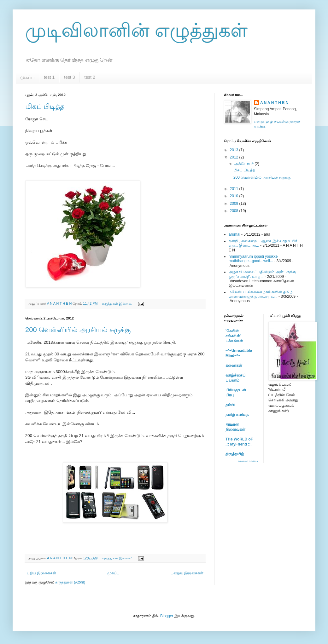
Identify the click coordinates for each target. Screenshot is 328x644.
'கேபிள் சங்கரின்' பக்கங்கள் (234, 336)
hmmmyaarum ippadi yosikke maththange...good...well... (253, 259)
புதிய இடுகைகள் (41, 573)
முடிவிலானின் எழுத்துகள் (136, 30)
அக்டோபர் (244, 164)
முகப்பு (27, 77)
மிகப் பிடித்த (45, 106)
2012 (235, 157)
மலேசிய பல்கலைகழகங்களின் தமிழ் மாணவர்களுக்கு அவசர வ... (261, 294)
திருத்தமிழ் (235, 454)
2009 (235, 204)
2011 (235, 189)
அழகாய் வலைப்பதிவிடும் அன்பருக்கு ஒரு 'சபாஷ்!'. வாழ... (262, 274)
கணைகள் (234, 365)
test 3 (69, 77)
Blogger (167, 616)
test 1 (49, 77)
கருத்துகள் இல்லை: (117, 303)
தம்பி (230, 405)
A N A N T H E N (274, 103)
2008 (235, 211)
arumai (234, 234)
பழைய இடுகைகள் (187, 573)
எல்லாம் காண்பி (248, 461)
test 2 (90, 77)
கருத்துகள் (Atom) (70, 582)
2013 (235, 150)
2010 (235, 196)
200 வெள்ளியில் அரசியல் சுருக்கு (78, 330)
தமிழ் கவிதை (237, 415)
